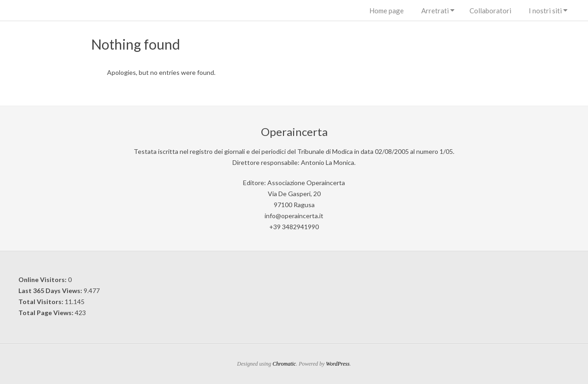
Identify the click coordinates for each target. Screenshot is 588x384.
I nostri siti (545, 11)
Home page (387, 11)
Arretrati (435, 11)
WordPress (338, 364)
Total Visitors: (42, 302)
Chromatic (284, 364)
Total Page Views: (47, 313)
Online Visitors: (43, 280)
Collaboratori (490, 11)
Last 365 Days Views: (51, 291)
